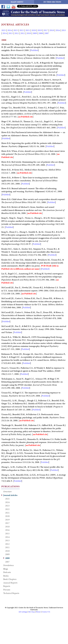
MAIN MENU (17, 2)
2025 (4, 30)
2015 (64, 30)
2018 (52, 30)
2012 (17, 33)
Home (38, 612)
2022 (22, 30)
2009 (35, 33)
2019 (40, 30)
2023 (16, 30)
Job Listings (23, 612)
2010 (29, 33)
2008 (41, 33)
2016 (58, 30)
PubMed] (45, 269)
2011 (23, 33)
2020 (34, 30)
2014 (5, 33)
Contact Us (46, 612)
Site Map (32, 612)
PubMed (34, 50)
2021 (28, 30)
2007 (47, 33)
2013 (11, 33)
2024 (10, 30)
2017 (46, 30)
